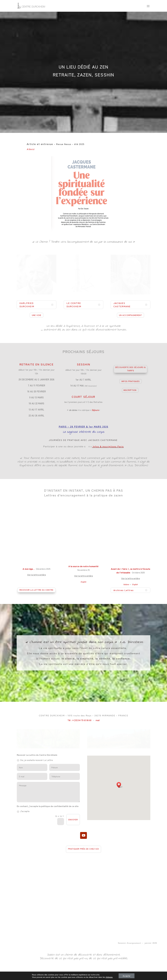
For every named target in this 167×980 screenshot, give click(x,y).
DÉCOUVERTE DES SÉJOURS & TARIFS (130, 369)
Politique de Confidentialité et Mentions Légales (115, 976)
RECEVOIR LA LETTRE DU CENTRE (36, 590)
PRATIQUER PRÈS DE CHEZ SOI (83, 849)
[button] (120, 785)
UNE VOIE (37, 315)
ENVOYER (73, 819)
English (83, 582)
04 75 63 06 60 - (89, 976)
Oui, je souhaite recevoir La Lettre (35, 760)
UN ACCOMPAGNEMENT (130, 315)
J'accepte (23, 811)
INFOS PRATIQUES (131, 381)
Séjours (95, 410)
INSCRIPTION (130, 390)
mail (98, 720)
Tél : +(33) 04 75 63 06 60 (79, 720)
